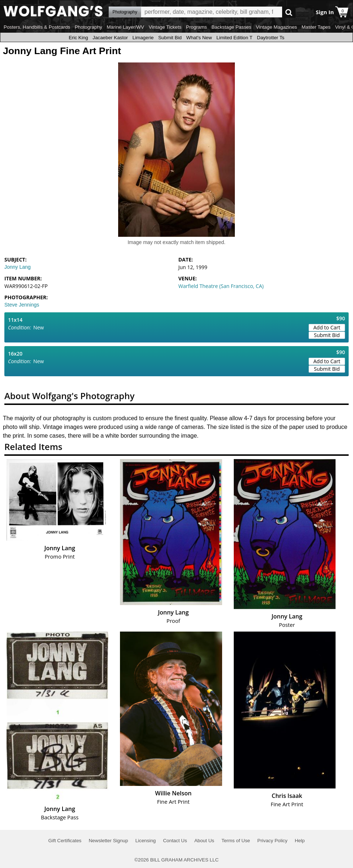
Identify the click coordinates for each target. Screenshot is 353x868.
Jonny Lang (17, 267)
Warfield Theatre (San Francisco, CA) (221, 286)
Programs (197, 27)
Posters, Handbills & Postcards (37, 27)
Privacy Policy (272, 841)
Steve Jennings (22, 305)
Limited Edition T (234, 38)
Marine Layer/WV (125, 27)
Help (300, 841)
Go (289, 12)
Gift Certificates (65, 841)
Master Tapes (316, 27)
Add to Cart (327, 327)
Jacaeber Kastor (110, 38)
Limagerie (143, 38)
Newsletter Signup (108, 841)
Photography (88, 27)
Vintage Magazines (276, 27)
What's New (199, 38)
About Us (204, 841)
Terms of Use (236, 841)
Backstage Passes (232, 27)
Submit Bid (170, 38)
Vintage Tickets (165, 27)
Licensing (145, 841)
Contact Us (175, 841)
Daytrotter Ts (271, 38)
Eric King (78, 38)
